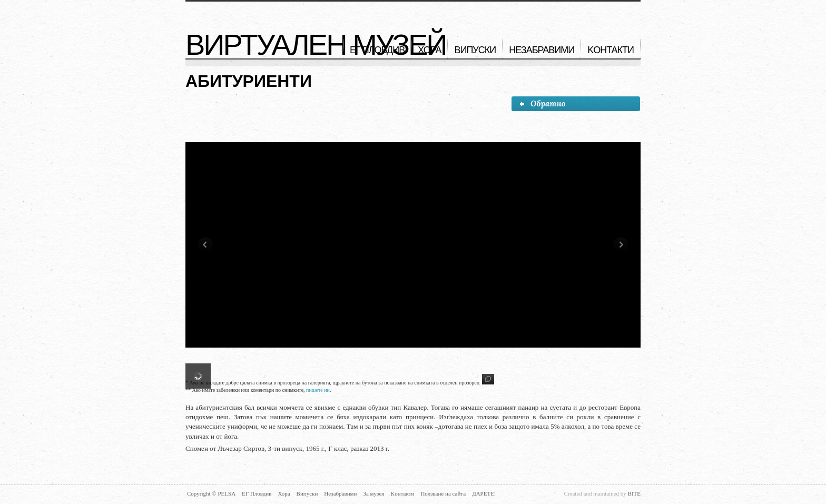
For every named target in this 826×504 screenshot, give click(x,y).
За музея (373, 493)
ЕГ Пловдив (377, 50)
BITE (634, 493)
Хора (429, 50)
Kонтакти (611, 50)
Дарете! (484, 493)
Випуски (475, 50)
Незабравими (542, 50)
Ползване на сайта (443, 493)
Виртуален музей (316, 45)
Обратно (542, 103)
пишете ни (318, 390)
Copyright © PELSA (211, 493)
